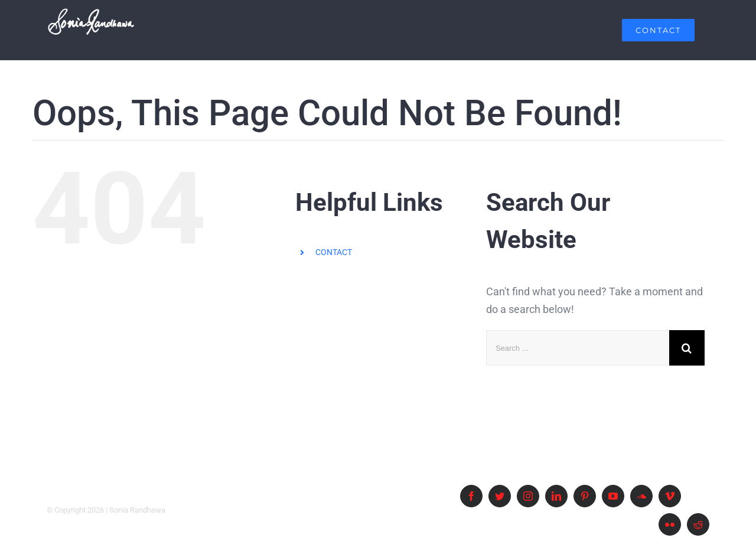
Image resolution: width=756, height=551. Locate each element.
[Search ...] (578, 348)
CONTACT (334, 252)
